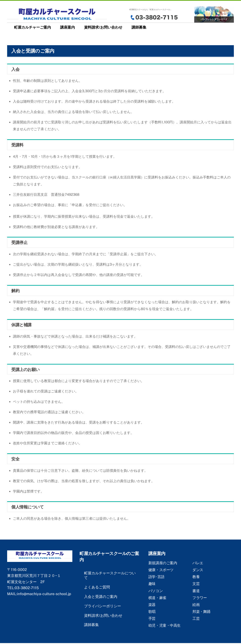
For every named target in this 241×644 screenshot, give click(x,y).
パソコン (156, 591)
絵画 (196, 605)
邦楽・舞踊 (201, 612)
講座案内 (68, 27)
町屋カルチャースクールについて (110, 576)
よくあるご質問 (97, 587)
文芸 (196, 584)
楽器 (152, 605)
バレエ (198, 563)
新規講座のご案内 (163, 563)
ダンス (198, 570)
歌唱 (152, 612)
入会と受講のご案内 (101, 597)
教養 (196, 577)
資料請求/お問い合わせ (103, 27)
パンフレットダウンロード (214, 19)
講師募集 (139, 27)
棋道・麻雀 (157, 598)
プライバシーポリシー (103, 606)
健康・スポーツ (161, 570)
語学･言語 (156, 577)
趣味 (152, 584)
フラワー (200, 598)
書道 (196, 591)
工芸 (196, 619)
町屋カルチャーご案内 (32, 27)
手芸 (152, 619)
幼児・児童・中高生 (165, 625)
